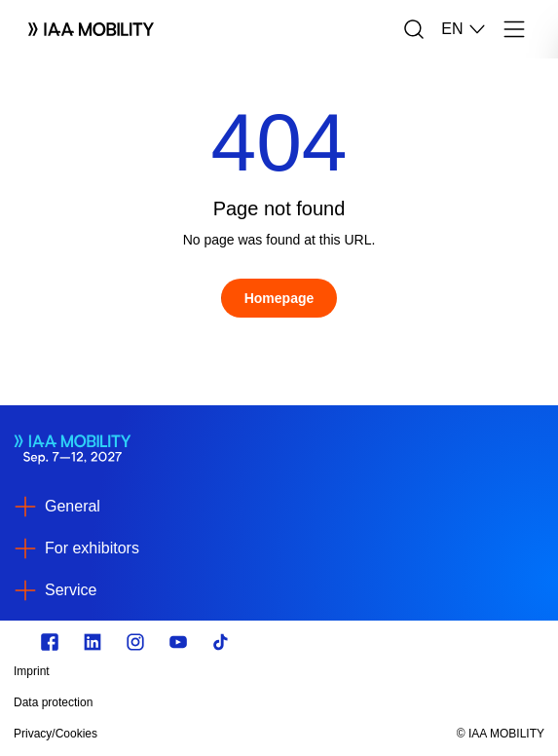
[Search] (414, 29)
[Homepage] (279, 298)
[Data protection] (200, 702)
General (73, 506)
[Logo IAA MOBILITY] (91, 29)
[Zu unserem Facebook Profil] (50, 642)
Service (71, 590)
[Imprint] (200, 671)
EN (464, 29)
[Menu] (514, 29)
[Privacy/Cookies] (200, 734)
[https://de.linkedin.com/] (93, 642)
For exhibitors (92, 548)
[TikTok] (221, 642)
